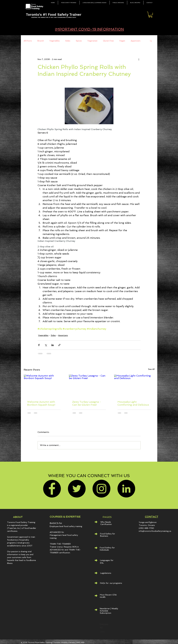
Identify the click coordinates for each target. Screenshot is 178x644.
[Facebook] (52, 489)
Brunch (41, 41)
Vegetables (55, 41)
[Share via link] (59, 345)
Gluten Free (108, 41)
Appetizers (136, 41)
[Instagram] (101, 489)
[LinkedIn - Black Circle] (126, 489)
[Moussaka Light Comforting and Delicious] (134, 386)
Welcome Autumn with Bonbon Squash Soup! (41, 403)
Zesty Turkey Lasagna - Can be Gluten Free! (87, 403)
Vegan (122, 41)
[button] (150, 15)
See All (151, 369)
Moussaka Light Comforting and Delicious (133, 403)
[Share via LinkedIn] (53, 345)
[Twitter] (77, 489)
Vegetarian (92, 41)
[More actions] (139, 59)
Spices (79, 41)
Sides (68, 41)
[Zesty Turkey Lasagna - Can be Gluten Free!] (89, 386)
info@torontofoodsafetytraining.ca (155, 531)
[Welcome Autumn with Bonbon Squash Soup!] (44, 386)
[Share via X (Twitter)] (46, 345)
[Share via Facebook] (39, 345)
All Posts (28, 41)
